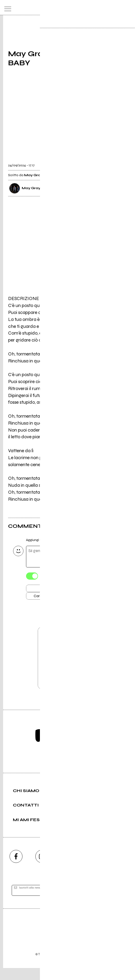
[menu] (6, 8)
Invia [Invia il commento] (50, 590)
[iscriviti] (114, 903)
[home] (57, 7)
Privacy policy (81, 960)
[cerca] (119, 8)
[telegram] (119, 868)
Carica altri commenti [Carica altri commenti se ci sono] (55, 598)
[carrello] (110, 8)
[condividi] (123, 162)
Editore (68, 938)
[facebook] (16, 868)
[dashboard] (129, 8)
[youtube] (68, 868)
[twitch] (93, 868)
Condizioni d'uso (57, 960)
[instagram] (42, 868)
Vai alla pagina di (68, 668)
